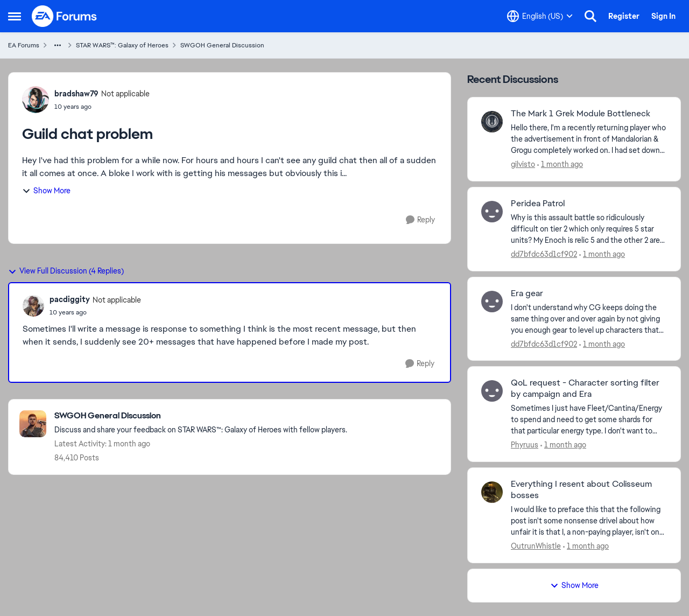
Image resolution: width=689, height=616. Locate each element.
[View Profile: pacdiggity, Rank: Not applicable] (33, 306)
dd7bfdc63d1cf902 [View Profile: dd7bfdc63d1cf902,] (544, 254)
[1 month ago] (560, 164)
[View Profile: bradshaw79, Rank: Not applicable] (36, 100)
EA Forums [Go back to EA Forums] (24, 45)
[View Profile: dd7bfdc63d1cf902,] (492, 212)
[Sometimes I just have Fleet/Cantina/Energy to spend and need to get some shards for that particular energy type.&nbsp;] (589, 420)
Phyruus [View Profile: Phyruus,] (525, 445)
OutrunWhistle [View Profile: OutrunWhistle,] (536, 546)
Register (624, 16)
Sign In (663, 16)
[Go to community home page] (65, 16)
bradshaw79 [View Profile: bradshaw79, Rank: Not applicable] (76, 94)
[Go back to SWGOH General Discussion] (201, 416)
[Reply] (420, 220)
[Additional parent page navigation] (58, 45)
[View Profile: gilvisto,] (492, 122)
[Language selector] (540, 16)
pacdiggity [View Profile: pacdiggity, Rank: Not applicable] (70, 299)
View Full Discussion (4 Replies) (66, 271)
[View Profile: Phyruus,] (492, 391)
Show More (46, 191)
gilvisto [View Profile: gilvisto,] (523, 164)
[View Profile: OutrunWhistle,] (492, 492)
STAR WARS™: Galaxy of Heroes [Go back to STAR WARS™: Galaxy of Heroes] (122, 45)
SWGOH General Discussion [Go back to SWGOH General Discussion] (222, 45)
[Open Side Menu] (15, 16)
